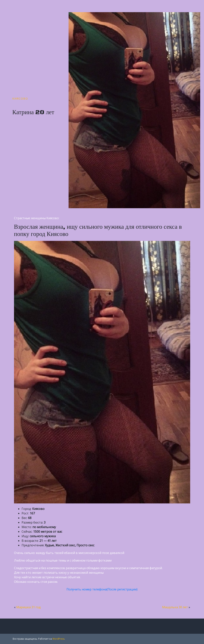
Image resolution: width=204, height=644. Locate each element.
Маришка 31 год (29, 607)
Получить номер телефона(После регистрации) (102, 589)
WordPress (58, 639)
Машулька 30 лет (175, 607)
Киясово (20, 98)
